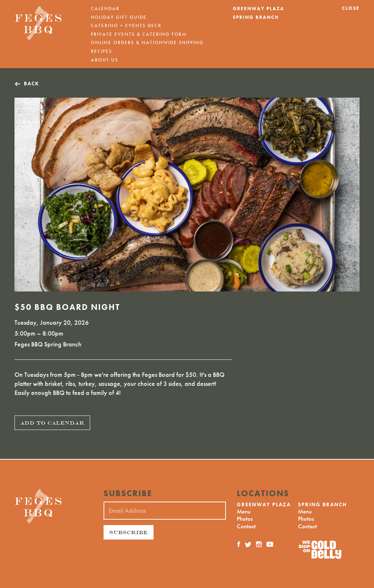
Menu (244, 511)
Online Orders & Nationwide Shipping (147, 43)
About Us (105, 60)
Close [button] (351, 8)
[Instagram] (259, 544)
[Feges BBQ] (38, 23)
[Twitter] (248, 544)
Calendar (105, 9)
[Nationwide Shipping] (329, 550)
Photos (245, 519)
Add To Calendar (52, 423)
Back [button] (31, 84)
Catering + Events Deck (126, 26)
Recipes (102, 51)
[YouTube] (270, 544)
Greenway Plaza (259, 9)
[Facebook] (239, 544)
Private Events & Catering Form (139, 34)
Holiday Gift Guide (119, 17)
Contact (246, 526)
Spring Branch (256, 17)
